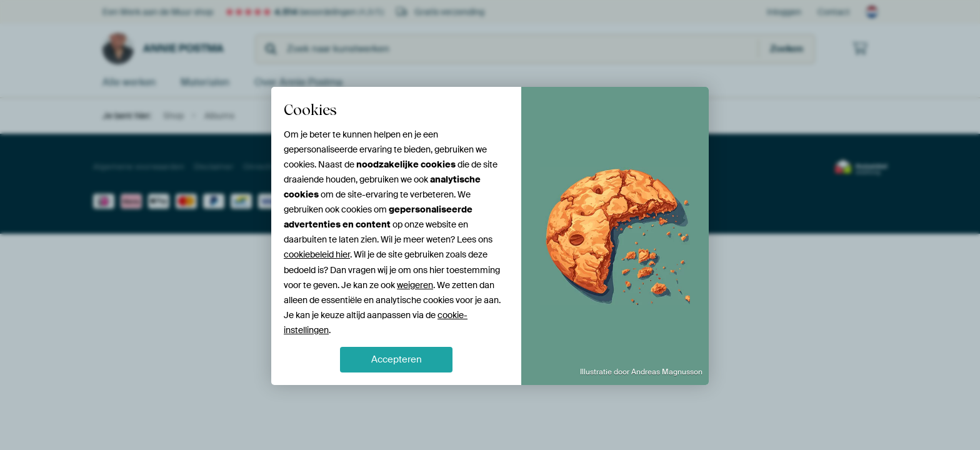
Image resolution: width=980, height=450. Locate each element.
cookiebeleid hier (317, 254)
